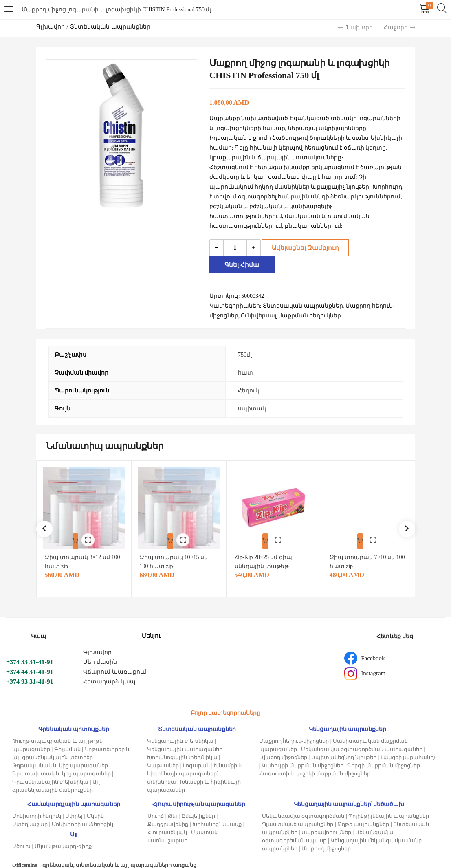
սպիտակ (252, 391)
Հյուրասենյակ (167, 822)
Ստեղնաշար (30, 814)
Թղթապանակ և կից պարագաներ (60, 755)
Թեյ (173, 806)
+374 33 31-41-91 (30, 652)
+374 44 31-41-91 (30, 662)
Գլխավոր (51, 27)
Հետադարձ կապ (109, 671)
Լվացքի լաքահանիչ (408, 747)
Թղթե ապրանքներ (363, 814)
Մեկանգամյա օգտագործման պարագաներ (362, 739)
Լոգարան (196, 755)
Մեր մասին (100, 652)
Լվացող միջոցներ (283, 747)
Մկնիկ (95, 806)
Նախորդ (355, 28)
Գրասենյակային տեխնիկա (50, 772)
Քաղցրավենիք (168, 814)
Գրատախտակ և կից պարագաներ (62, 763)
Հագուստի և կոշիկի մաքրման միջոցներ (315, 763)
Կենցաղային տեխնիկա (180, 731)
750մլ (245, 338)
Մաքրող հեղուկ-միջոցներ (294, 731)
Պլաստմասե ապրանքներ (298, 814)
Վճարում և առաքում (115, 662)
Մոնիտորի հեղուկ (37, 806)
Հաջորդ (399, 28)
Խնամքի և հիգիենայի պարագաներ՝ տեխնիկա (195, 763)
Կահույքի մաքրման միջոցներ (302, 755)
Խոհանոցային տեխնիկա (182, 747)
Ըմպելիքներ (198, 806)
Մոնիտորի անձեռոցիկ (82, 814)
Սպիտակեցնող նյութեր (344, 747)
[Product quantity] (235, 248)
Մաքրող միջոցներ (326, 838)
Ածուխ (21, 836)
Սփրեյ (74, 806)
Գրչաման (67, 739)
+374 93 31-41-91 (30, 671)
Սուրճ (156, 806)
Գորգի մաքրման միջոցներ (384, 755)
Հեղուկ (249, 373)
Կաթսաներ (163, 755)
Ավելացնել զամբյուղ (303, 248)
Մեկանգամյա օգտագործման (303, 806)
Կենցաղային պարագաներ (185, 739)
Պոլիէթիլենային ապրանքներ (389, 806)
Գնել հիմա (377, 248)
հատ (245, 356)
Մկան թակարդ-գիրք (63, 836)
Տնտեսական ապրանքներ (110, 27)
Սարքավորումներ (326, 822)
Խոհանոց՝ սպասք (217, 814)
